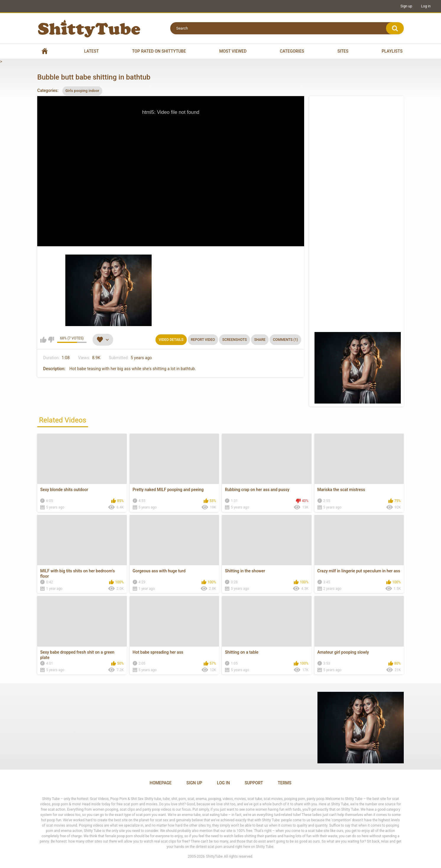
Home (45, 51)
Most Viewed (233, 51)
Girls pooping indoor (82, 91)
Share (260, 340)
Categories (292, 51)
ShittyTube (214, 856)
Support (254, 783)
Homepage (160, 783)
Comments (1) (285, 340)
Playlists (392, 51)
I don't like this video (51, 340)
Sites (343, 51)
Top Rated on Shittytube (159, 51)
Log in (426, 6)
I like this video (43, 340)
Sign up (406, 6)
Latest (92, 51)
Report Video (203, 340)
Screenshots (235, 340)
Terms (285, 783)
